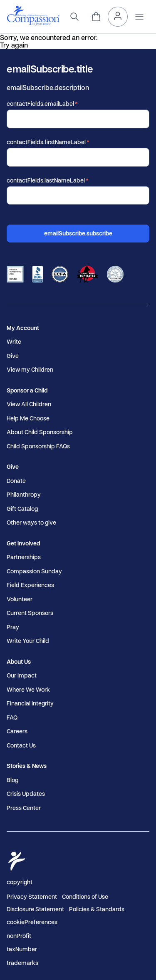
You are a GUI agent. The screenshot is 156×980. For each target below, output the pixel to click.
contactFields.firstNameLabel (46, 142)
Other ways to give (31, 522)
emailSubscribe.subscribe (78, 233)
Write (14, 342)
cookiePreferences (32, 922)
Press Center (24, 808)
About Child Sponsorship (40, 432)
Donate (16, 481)
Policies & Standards (97, 909)
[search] (74, 17)
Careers (17, 731)
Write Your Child (28, 641)
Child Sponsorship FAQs (38, 446)
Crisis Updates (26, 794)
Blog (12, 780)
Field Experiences (30, 585)
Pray (13, 627)
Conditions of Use (85, 896)
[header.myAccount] (118, 17)
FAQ (12, 717)
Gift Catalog (22, 509)
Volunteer (20, 599)
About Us (19, 662)
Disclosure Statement (35, 909)
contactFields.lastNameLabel (46, 180)
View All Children (29, 404)
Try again (14, 45)
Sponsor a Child (27, 390)
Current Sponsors (30, 613)
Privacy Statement (32, 896)
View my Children (30, 370)
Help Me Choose (28, 418)
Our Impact (22, 675)
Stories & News (27, 766)
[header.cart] (96, 17)
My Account (23, 328)
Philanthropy (24, 495)
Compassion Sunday (34, 571)
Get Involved (23, 543)
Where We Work (28, 690)
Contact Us (21, 745)
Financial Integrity (30, 703)
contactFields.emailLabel (40, 104)
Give (13, 356)
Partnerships (24, 557)
